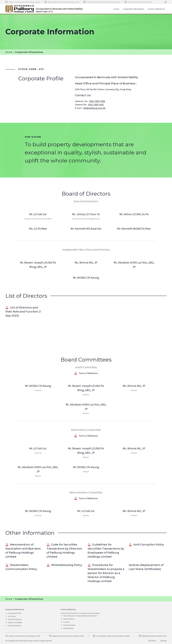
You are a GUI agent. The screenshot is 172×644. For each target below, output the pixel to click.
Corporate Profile (15, 613)
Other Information (15, 625)
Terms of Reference (86, 373)
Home (117, 9)
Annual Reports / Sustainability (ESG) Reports (80, 616)
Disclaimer (152, 641)
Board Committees (15, 622)
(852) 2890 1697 (96, 104)
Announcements (69, 625)
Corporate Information (134, 9)
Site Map (163, 641)
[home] (44, 9)
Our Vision (12, 616)
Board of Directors (15, 619)
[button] (156, 9)
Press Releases (68, 628)
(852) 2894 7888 (97, 101)
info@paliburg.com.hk (94, 108)
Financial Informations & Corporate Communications (80, 613)
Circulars (66, 622)
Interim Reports (69, 619)
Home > (10, 52)
